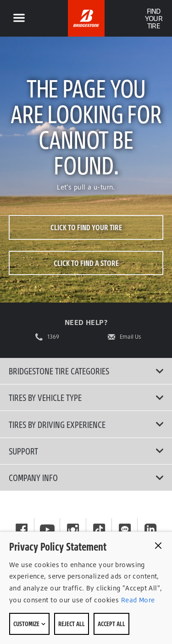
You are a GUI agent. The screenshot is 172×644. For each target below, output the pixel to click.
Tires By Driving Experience (86, 424)
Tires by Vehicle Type (86, 397)
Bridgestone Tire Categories (86, 371)
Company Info (86, 477)
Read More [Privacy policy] (137, 600)
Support (86, 451)
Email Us (130, 337)
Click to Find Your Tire (86, 227)
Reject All (72, 624)
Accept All (111, 624)
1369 (53, 337)
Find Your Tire (153, 18)
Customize (29, 624)
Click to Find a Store (86, 263)
